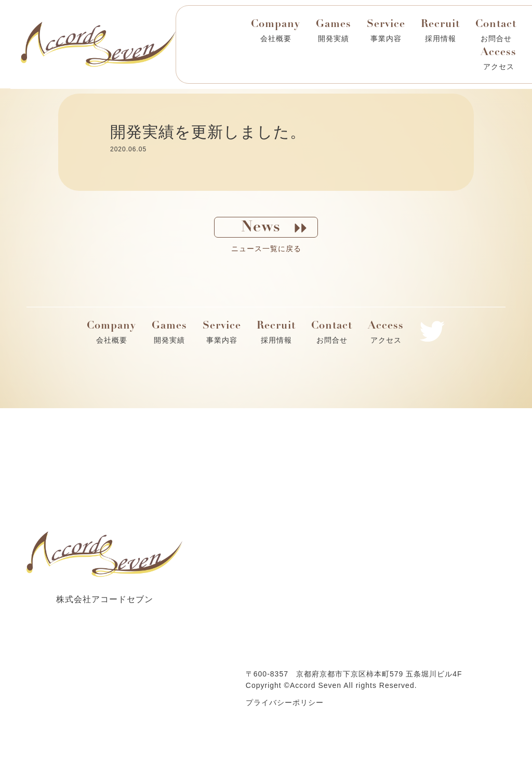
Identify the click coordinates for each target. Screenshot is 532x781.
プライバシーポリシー (285, 702)
